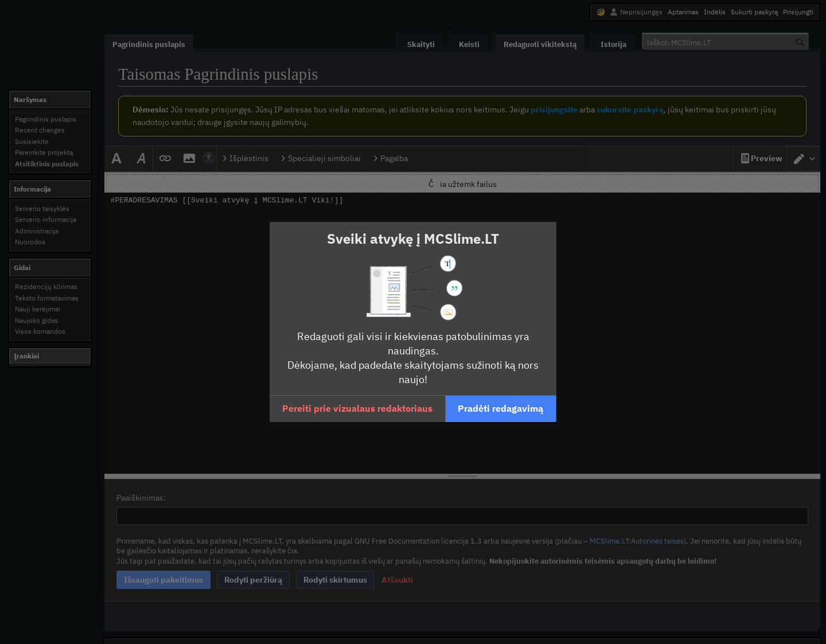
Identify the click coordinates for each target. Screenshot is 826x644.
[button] (357, 409)
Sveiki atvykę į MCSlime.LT (413, 239)
